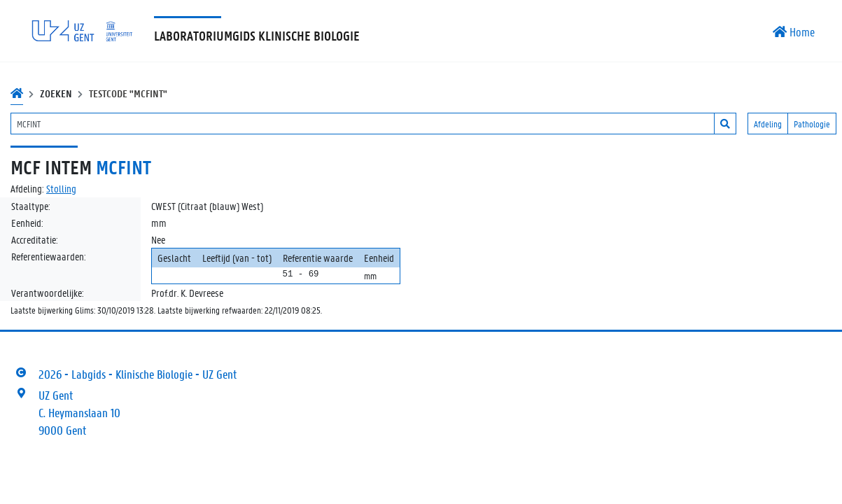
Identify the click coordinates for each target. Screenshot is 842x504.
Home (794, 31)
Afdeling (768, 124)
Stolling (61, 188)
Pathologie (812, 124)
